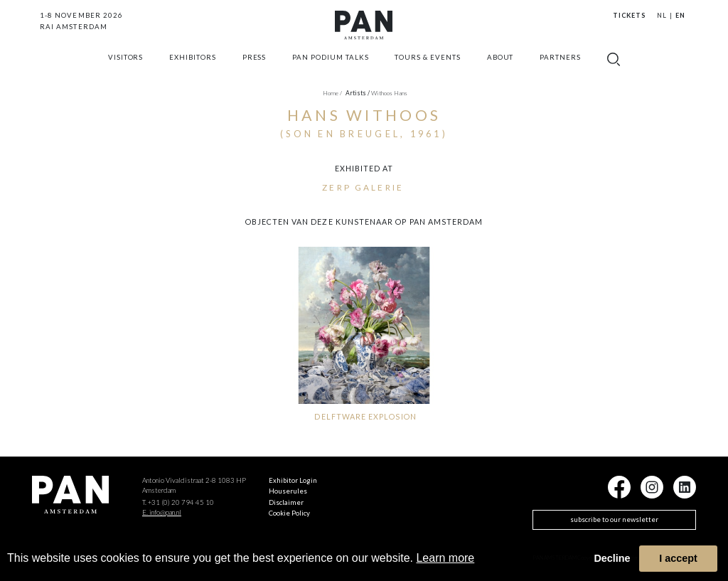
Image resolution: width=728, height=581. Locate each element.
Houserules (288, 491)
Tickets (629, 15)
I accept (678, 558)
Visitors (126, 66)
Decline (612, 558)
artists (358, 93)
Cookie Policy (289, 513)
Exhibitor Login (293, 480)
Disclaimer (286, 502)
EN (680, 15)
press (255, 66)
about (500, 66)
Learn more (445, 558)
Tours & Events (427, 66)
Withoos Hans (389, 93)
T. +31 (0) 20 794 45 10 (178, 502)
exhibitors (193, 66)
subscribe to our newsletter (614, 519)
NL (662, 15)
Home (332, 93)
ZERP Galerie (363, 187)
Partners (560, 66)
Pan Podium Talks (330, 66)
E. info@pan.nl (162, 512)
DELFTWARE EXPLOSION (365, 416)
